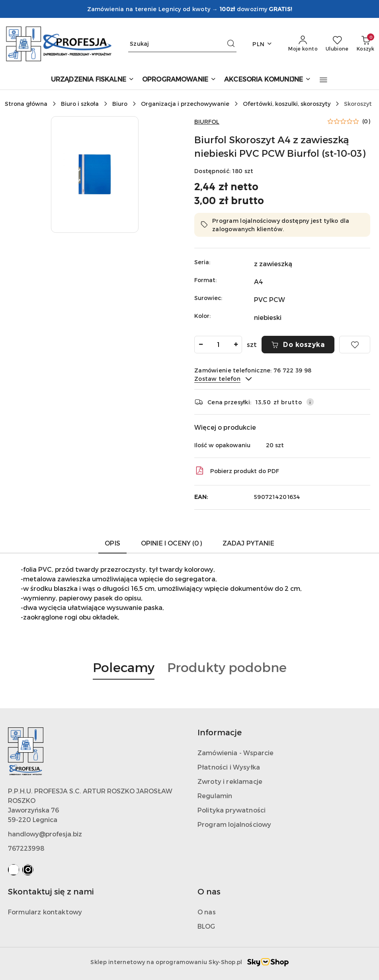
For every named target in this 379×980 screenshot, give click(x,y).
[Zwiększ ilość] (236, 345)
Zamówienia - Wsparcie (235, 753)
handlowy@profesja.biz (45, 834)
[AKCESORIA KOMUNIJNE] (268, 80)
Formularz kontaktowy (45, 912)
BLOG (206, 926)
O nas (207, 912)
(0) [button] (366, 121)
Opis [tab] (112, 543)
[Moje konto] (303, 44)
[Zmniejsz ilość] (201, 345)
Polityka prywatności (232, 810)
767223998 (26, 848)
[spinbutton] (218, 345)
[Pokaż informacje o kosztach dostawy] (310, 402)
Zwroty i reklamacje (230, 781)
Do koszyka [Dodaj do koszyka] (298, 344)
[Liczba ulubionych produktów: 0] (337, 44)
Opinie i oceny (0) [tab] (171, 543)
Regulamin (215, 796)
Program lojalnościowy (234, 824)
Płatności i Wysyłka (229, 767)
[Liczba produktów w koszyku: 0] (365, 44)
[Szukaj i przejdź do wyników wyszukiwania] (231, 44)
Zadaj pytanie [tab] (248, 543)
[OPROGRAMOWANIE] (179, 80)
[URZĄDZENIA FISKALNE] (93, 80)
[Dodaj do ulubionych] (355, 345)
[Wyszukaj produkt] (182, 44)
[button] (323, 80)
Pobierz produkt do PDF (237, 471)
